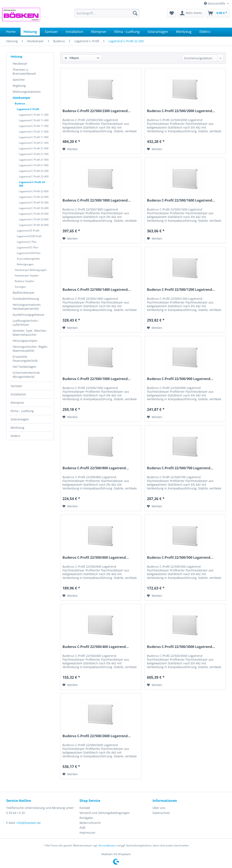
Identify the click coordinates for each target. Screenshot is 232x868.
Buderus (20, 103)
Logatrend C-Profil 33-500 (34, 214)
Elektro (15, 436)
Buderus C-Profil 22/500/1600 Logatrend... (181, 200)
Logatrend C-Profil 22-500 (32, 184)
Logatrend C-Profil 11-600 (34, 132)
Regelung (19, 86)
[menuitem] (107, 13)
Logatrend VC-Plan (27, 247)
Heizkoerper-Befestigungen (31, 270)
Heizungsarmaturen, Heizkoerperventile (27, 307)
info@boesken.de (29, 823)
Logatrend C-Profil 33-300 (34, 202)
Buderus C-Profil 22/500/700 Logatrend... (180, 468)
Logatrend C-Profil (28, 109)
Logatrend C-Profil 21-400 (34, 148)
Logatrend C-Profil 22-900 (34, 197)
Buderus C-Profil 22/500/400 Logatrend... (96, 647)
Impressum (87, 833)
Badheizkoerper (24, 293)
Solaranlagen (20, 419)
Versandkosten (107, 845)
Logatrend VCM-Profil (29, 236)
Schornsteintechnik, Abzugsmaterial (26, 375)
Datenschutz (161, 813)
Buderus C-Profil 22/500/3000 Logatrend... (181, 647)
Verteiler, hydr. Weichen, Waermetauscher (30, 333)
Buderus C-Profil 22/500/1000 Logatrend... (97, 379)
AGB (82, 828)
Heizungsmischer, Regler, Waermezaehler (30, 349)
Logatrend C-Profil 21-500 (34, 154)
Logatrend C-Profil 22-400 (34, 176)
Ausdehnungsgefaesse (28, 315)
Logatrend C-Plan (27, 242)
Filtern (72, 58)
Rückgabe (86, 818)
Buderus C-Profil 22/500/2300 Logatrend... (97, 111)
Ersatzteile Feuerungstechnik (25, 359)
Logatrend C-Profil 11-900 (34, 137)
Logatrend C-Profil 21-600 (34, 160)
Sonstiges (20, 287)
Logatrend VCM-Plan (29, 253)
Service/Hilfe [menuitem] (215, 3)
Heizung (16, 56)
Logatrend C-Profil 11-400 (34, 120)
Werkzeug (17, 428)
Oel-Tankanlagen (24, 367)
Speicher (19, 80)
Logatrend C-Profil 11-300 (34, 115)
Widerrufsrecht (90, 823)
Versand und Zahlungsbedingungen (105, 813)
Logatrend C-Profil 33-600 (34, 219)
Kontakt (85, 808)
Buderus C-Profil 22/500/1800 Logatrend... (97, 200)
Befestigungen (25, 264)
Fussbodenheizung (26, 299)
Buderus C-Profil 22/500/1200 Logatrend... (181, 290)
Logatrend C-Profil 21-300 (34, 143)
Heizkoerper (21, 98)
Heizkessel (20, 64)
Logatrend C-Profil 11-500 (34, 126)
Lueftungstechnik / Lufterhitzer (26, 323)
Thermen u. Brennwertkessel (24, 72)
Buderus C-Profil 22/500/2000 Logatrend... (181, 111)
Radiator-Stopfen (24, 281)
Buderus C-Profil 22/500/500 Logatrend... (180, 558)
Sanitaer (16, 386)
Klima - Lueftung (22, 411)
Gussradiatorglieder (28, 259)
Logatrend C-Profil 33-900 (34, 225)
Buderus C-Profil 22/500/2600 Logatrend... (97, 736)
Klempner (17, 403)
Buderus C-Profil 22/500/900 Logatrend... (180, 379)
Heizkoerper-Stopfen (27, 276)
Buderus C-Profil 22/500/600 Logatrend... (96, 558)
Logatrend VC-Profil (28, 231)
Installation (18, 394)
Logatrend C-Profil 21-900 (34, 165)
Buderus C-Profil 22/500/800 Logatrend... (96, 468)
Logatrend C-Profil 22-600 (34, 191)
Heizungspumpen (25, 341)
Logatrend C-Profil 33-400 (34, 208)
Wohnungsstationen (27, 92)
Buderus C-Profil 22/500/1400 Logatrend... (97, 290)
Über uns (159, 808)
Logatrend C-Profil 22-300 (34, 171)
